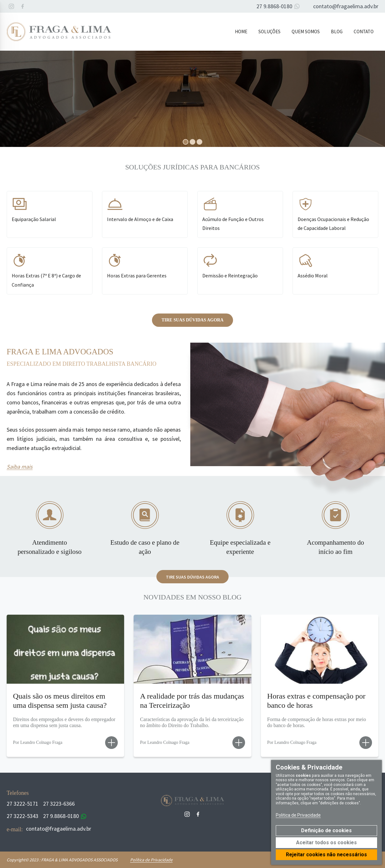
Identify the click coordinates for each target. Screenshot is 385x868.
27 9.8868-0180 (279, 6)
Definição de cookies (326, 830)
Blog (337, 32)
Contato (364, 32)
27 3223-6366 (59, 804)
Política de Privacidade (151, 860)
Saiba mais (20, 467)
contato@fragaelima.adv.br (346, 6)
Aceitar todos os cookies (326, 843)
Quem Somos (306, 32)
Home (241, 32)
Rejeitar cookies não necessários (326, 855)
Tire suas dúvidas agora (192, 320)
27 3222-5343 (22, 816)
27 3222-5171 (22, 804)
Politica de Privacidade (298, 815)
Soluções (269, 32)
